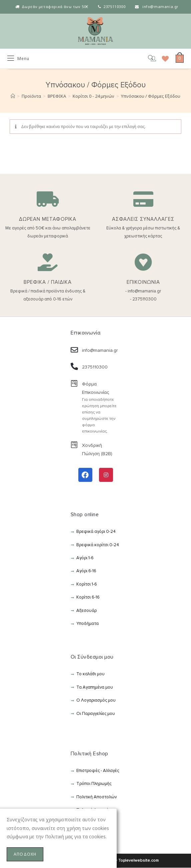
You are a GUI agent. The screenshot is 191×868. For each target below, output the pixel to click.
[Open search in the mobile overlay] (146, 59)
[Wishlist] (163, 59)
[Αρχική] (13, 96)
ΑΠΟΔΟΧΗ (25, 854)
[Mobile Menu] (18, 59)
